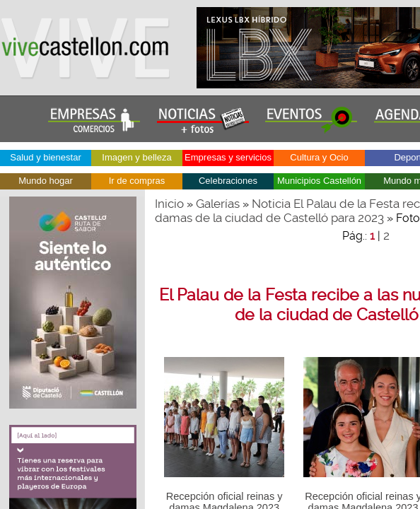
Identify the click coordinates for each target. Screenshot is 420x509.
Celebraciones (228, 181)
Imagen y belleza (136, 157)
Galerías (218, 204)
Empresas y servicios (228, 157)
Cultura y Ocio (319, 157)
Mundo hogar (46, 181)
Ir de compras (137, 181)
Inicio (169, 204)
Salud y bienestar (45, 157)
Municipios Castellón (319, 181)
